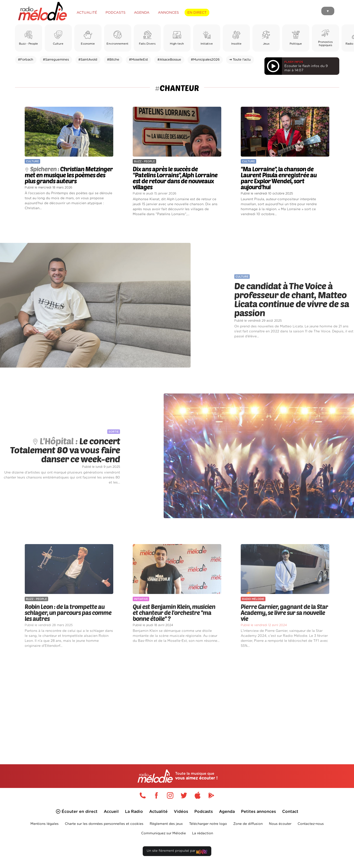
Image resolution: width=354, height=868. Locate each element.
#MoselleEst (138, 60)
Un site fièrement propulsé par (177, 852)
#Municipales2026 (205, 60)
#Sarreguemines (56, 60)
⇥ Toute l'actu (240, 60)
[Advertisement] (177, 700)
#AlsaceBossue (169, 60)
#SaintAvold (88, 60)
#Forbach (26, 60)
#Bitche (113, 60)
